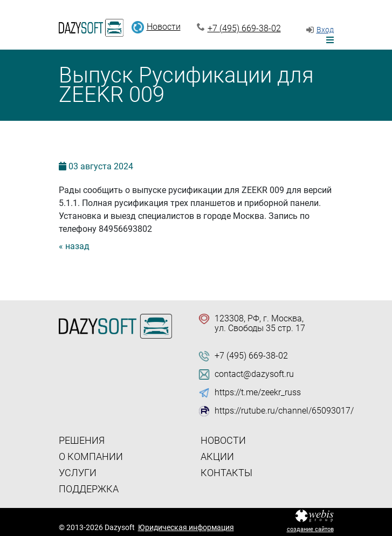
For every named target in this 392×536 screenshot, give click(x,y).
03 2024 (101, 166)
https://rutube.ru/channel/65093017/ (284, 411)
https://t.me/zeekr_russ (258, 393)
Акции (217, 456)
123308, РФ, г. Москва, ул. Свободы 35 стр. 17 (260, 324)
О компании (91, 456)
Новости (164, 27)
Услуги (78, 473)
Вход (325, 30)
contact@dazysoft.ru (254, 374)
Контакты (226, 473)
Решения (82, 440)
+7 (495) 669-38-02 (244, 28)
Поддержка (89, 489)
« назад (74, 246)
